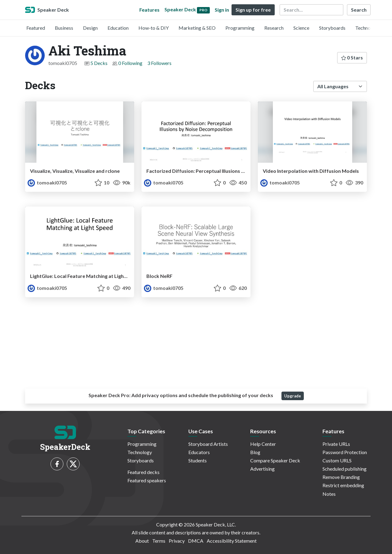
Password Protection (345, 452)
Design (90, 28)
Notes (329, 494)
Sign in (222, 10)
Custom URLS (337, 460)
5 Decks (99, 63)
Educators (199, 452)
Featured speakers (147, 480)
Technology (367, 28)
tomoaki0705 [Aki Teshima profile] (47, 182)
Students (198, 460)
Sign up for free (253, 10)
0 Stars (352, 57)
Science (301, 28)
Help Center (263, 444)
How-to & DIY (154, 28)
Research (274, 28)
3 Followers (159, 63)
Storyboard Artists (208, 444)
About (142, 541)
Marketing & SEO (197, 28)
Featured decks (143, 472)
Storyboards (332, 28)
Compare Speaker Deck (275, 460)
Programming (240, 28)
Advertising (262, 469)
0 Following (130, 63)
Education (118, 28)
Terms (159, 541)
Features (149, 10)
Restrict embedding (343, 485)
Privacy (177, 541)
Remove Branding (341, 477)
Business (64, 28)
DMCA (196, 541)
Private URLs (336, 444)
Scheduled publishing (345, 469)
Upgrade (293, 396)
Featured (36, 28)
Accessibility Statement (232, 541)
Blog (255, 452)
